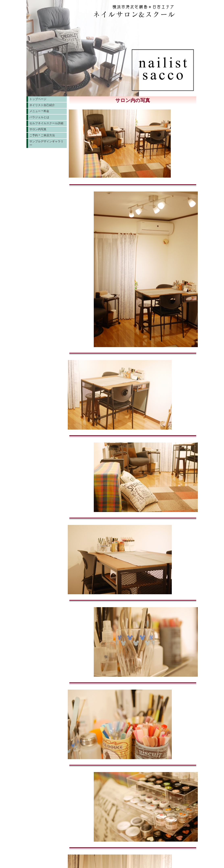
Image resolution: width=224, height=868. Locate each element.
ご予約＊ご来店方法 (42, 135)
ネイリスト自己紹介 (42, 105)
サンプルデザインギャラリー (46, 143)
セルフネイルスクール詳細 (46, 123)
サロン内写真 (38, 129)
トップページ (38, 99)
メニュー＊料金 (39, 111)
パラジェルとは (39, 117)
